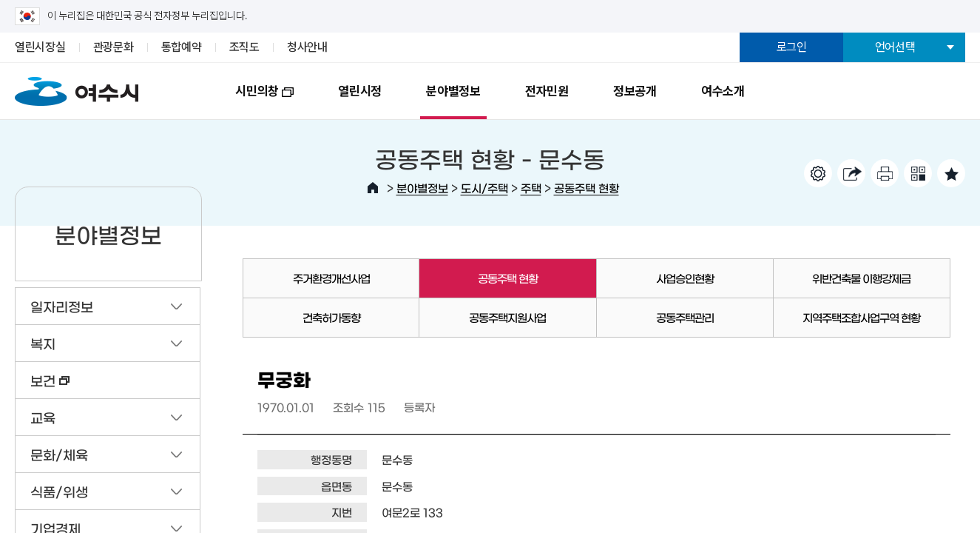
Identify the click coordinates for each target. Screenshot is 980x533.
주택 (531, 188)
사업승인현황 (685, 278)
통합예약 (182, 47)
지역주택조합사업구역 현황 (861, 317)
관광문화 (114, 47)
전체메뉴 (938, 88)
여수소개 (723, 91)
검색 (883, 88)
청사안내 (307, 47)
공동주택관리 (685, 317)
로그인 (792, 47)
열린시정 (360, 91)
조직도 (244, 47)
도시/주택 (484, 188)
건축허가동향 (331, 317)
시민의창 (253, 101)
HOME (373, 188)
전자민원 (547, 91)
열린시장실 (40, 47)
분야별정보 (453, 91)
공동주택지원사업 (507, 317)
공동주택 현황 (587, 188)
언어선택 (895, 47)
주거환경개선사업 (331, 278)
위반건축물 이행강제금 (861, 278)
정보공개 (635, 91)
